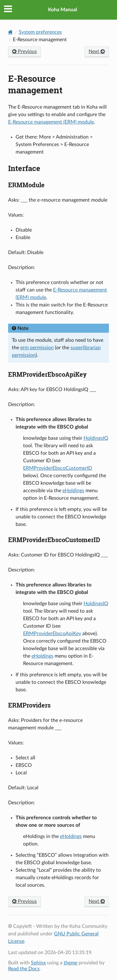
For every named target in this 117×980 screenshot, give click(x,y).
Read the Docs (24, 969)
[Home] (10, 32)
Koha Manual (63, 10)
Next (97, 51)
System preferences (40, 32)
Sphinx (38, 963)
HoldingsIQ (96, 438)
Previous (24, 51)
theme (71, 963)
